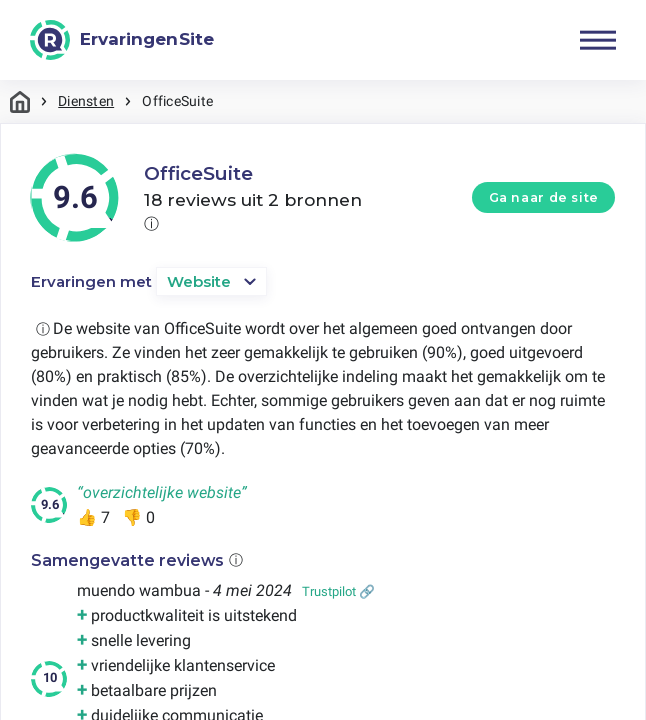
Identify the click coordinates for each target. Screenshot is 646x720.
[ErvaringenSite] (122, 40)
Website (199, 281)
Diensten (86, 101)
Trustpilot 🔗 (338, 591)
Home (20, 101)
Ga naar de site (544, 197)
